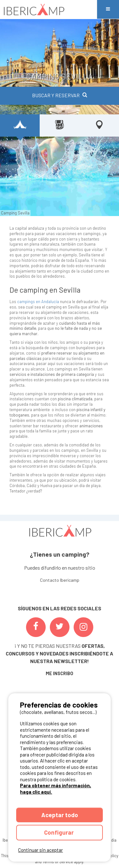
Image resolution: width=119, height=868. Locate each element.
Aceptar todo (60, 815)
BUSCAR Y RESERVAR (60, 95)
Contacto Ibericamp (60, 580)
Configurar (60, 832)
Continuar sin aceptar (40, 850)
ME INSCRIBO (60, 673)
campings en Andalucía (38, 302)
